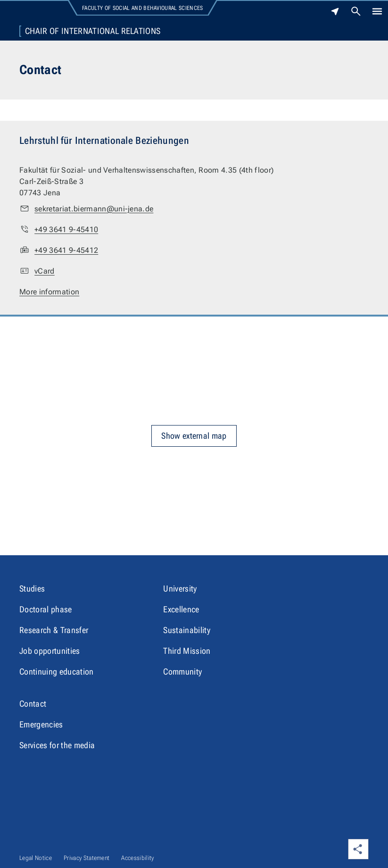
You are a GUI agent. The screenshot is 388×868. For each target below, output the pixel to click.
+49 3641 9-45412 (66, 250)
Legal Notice (36, 858)
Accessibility (137, 858)
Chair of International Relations (93, 31)
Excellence (181, 609)
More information (49, 292)
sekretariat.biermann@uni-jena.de (94, 209)
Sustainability (186, 630)
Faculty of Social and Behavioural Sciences (142, 8)
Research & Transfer (54, 630)
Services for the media (57, 745)
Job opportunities (50, 651)
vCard (45, 271)
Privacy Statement (87, 858)
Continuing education (56, 672)
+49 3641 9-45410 (66, 230)
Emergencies (41, 724)
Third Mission (187, 651)
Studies (32, 588)
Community (182, 672)
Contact (33, 704)
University (180, 588)
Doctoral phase (45, 609)
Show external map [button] (194, 436)
